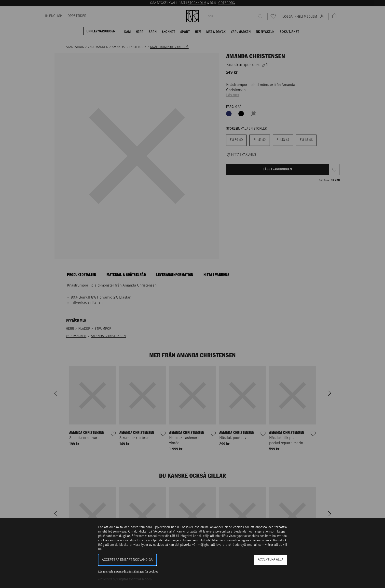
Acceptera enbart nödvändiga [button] (127, 560)
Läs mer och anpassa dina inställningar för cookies (128, 572)
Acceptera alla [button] (271, 560)
